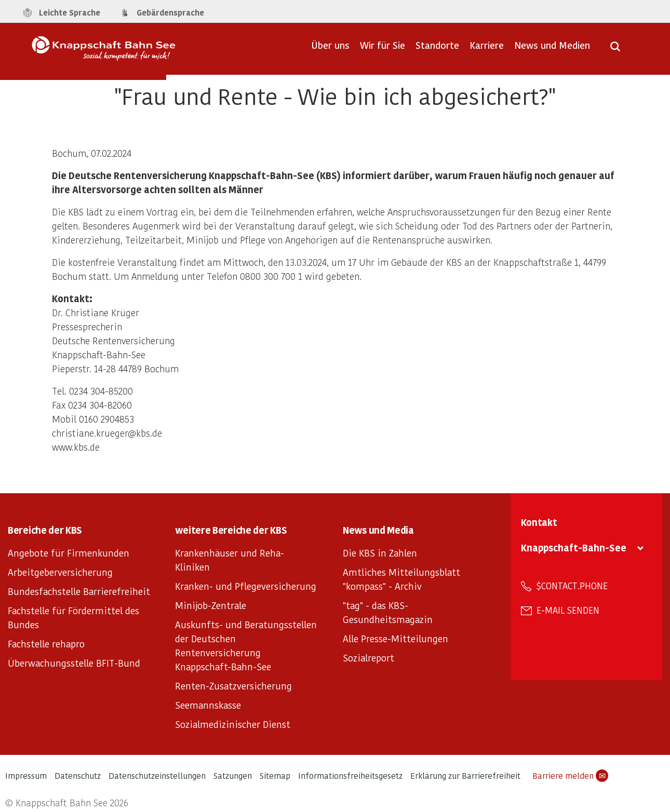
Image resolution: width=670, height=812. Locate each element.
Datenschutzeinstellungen (157, 775)
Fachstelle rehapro (46, 644)
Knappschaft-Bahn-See (574, 547)
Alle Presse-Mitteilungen (396, 638)
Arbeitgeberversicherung (60, 572)
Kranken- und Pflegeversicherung (246, 586)
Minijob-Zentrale (211, 605)
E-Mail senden (568, 610)
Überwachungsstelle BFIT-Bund (74, 663)
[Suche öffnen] (615, 50)
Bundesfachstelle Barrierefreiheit (79, 591)
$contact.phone (572, 586)
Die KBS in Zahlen (380, 553)
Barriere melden (570, 776)
